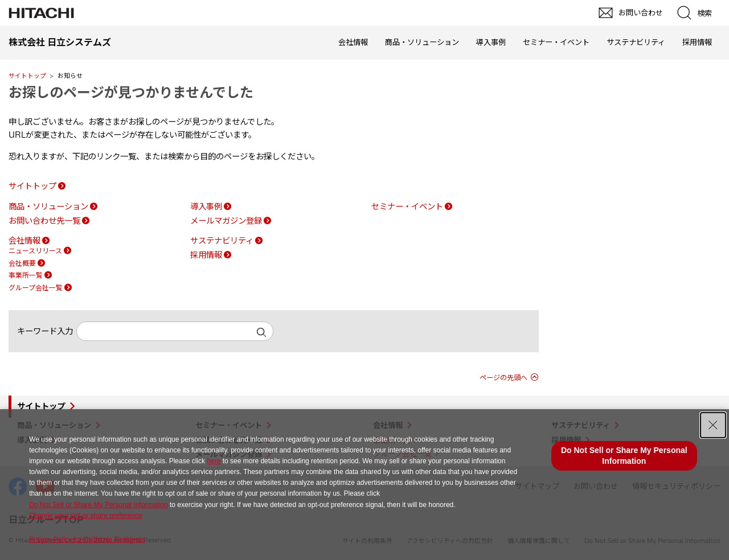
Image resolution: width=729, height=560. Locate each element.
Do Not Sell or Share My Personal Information (98, 505)
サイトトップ (27, 76)
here (214, 461)
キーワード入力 (45, 331)
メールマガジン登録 (226, 221)
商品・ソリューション (422, 42)
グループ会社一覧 (36, 288)
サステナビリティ (636, 42)
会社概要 (22, 263)
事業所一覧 (26, 275)
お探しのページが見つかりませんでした (131, 92)
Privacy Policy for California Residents (87, 540)
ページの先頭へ (503, 378)
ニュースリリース (35, 251)
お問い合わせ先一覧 (44, 221)
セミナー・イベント (556, 42)
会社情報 (353, 42)
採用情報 (697, 42)
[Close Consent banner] (713, 425)
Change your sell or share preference (85, 516)
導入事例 (491, 42)
